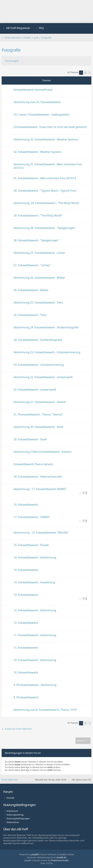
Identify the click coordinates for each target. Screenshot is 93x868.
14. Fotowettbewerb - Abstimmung (35, 557)
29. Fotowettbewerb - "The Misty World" (38, 215)
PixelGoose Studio (60, 860)
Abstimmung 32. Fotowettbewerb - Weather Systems (46, 139)
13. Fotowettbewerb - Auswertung (34, 582)
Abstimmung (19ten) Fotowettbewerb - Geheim (42, 452)
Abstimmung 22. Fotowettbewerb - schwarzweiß (43, 377)
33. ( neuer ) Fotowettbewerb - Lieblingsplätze (42, 115)
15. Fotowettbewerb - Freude (31, 545)
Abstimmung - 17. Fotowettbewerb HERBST (40, 489)
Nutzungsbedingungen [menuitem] (18, 818)
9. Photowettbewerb (26, 697)
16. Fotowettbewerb (26, 505)
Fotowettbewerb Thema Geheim (33, 464)
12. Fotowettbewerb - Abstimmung (35, 610)
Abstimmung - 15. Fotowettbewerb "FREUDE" (41, 533)
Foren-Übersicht (10, 780)
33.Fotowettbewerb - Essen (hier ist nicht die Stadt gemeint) (50, 127)
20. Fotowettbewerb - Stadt (30, 439)
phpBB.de (61, 857)
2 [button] (85, 72)
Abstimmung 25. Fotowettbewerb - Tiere (38, 303)
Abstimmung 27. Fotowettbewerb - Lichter (39, 253)
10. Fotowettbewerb (26, 672)
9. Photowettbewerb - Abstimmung (35, 685)
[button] (90, 73)
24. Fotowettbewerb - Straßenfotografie (38, 340)
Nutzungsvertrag (15, 815)
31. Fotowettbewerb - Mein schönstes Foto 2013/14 (45, 178)
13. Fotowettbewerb (26, 595)
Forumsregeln (12, 61)
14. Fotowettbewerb (26, 570)
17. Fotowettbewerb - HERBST (32, 517)
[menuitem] (16, 28)
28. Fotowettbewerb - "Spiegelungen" (36, 240)
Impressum (12, 811)
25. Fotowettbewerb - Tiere (30, 315)
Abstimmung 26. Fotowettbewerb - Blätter (39, 278)
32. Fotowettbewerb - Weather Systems (38, 152)
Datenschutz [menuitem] (13, 822)
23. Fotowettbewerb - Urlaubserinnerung (39, 365)
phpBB (35, 854)
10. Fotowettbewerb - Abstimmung (35, 660)
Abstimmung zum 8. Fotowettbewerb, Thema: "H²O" (45, 710)
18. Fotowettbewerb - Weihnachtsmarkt (38, 477)
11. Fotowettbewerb (26, 648)
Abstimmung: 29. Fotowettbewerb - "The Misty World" (46, 203)
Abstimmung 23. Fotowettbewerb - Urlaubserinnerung (47, 352)
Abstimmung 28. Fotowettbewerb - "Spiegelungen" (45, 228)
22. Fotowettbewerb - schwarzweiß (35, 390)
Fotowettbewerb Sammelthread (33, 90)
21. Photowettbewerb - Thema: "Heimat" (38, 414)
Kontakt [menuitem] (10, 798)
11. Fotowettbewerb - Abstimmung (35, 635)
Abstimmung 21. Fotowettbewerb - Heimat (40, 402)
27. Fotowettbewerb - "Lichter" (32, 265)
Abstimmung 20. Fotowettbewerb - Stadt (38, 427)
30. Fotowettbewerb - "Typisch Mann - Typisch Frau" (45, 191)
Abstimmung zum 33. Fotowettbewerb (37, 102)
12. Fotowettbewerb (26, 623)
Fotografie (11, 50)
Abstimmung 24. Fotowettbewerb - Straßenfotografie (46, 327)
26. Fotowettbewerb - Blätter (31, 290)
